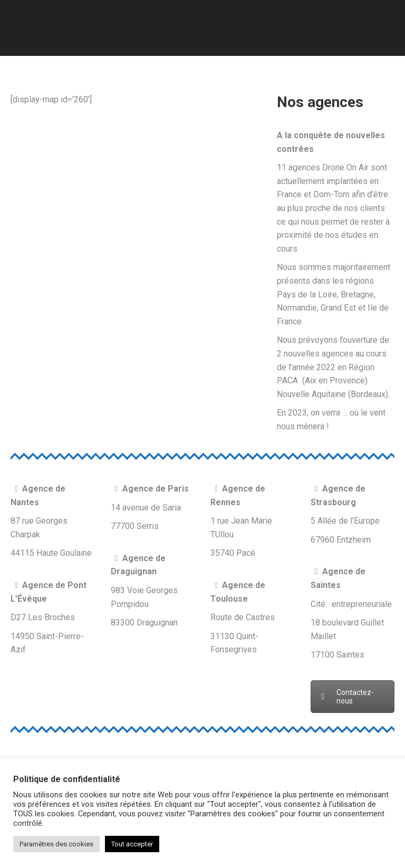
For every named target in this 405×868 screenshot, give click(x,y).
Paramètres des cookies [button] (56, 844)
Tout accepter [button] (132, 844)
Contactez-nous (348, 697)
